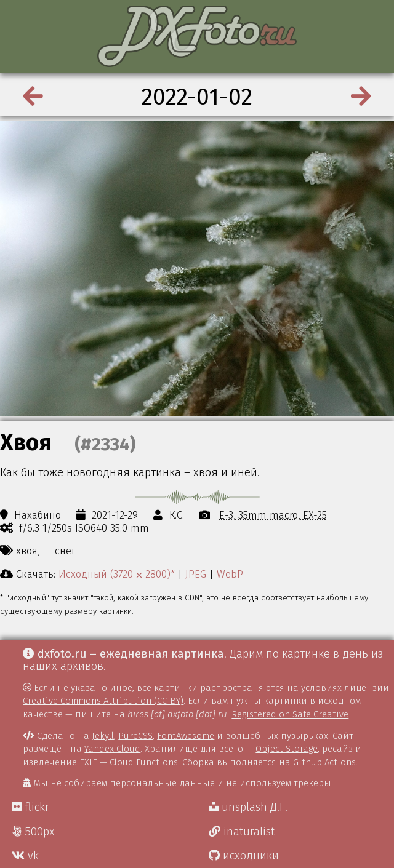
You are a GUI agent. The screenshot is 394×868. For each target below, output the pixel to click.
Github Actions (324, 762)
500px (33, 832)
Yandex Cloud (112, 749)
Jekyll (103, 736)
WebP (230, 574)
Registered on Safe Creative (290, 714)
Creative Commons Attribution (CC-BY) (103, 701)
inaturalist (242, 832)
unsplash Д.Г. (248, 807)
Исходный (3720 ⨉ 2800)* (117, 574)
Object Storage (287, 749)
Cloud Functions (144, 762)
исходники (244, 856)
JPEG (196, 574)
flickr (30, 807)
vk (25, 856)
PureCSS (135, 736)
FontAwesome (186, 736)
